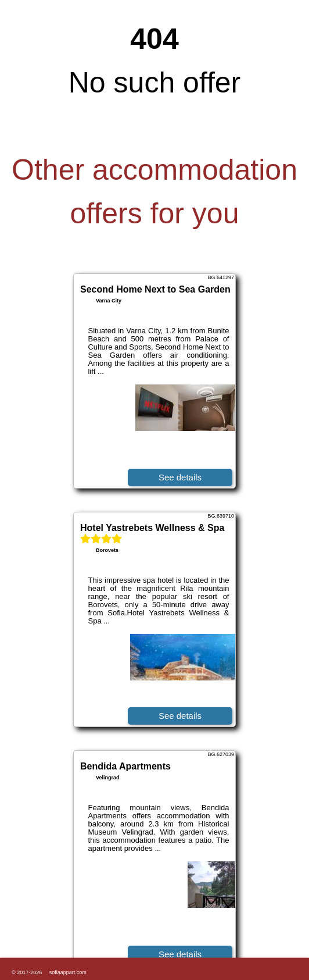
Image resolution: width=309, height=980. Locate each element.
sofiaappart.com (68, 972)
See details (180, 477)
